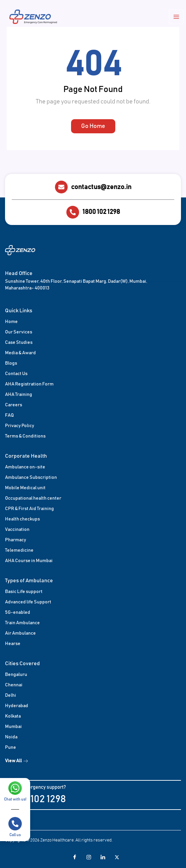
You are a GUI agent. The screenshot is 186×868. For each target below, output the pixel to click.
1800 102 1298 (101, 212)
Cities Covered (22, 664)
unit (41, 488)
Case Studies (19, 342)
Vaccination (17, 530)
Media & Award (20, 353)
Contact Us (16, 374)
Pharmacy (16, 540)
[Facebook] (72, 857)
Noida (11, 737)
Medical (29, 488)
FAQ (9, 415)
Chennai (14, 685)
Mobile (13, 488)
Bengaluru (16, 675)
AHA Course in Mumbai (29, 561)
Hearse (13, 644)
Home (11, 322)
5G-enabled (18, 612)
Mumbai (13, 727)
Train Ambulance (22, 623)
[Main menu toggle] (177, 17)
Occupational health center (33, 498)
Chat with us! (15, 799)
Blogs (11, 363)
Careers (14, 405)
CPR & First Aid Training (29, 509)
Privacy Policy (20, 426)
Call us (15, 835)
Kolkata (13, 716)
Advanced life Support (28, 602)
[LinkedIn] (100, 857)
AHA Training (19, 395)
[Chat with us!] (15, 788)
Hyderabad (17, 706)
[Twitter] (114, 857)
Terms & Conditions (25, 436)
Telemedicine (19, 550)
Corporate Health (26, 456)
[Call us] (15, 824)
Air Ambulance (20, 633)
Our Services (19, 332)
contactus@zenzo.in (101, 187)
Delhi (11, 695)
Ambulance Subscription (31, 477)
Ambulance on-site (25, 467)
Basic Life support (24, 592)
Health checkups (22, 519)
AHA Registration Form (29, 384)
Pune (11, 747)
